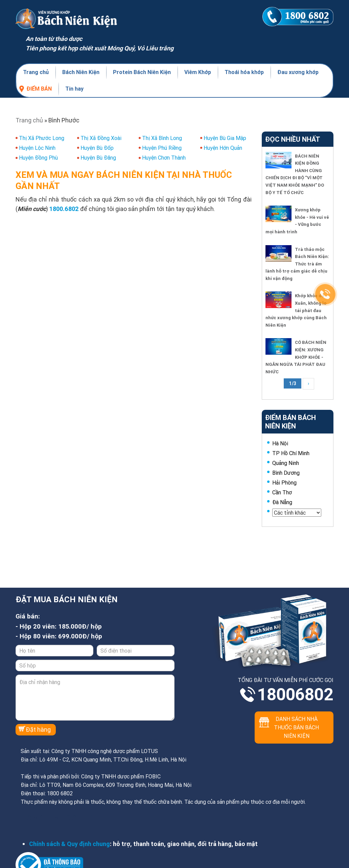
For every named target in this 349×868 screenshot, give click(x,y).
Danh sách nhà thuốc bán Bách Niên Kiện (296, 727)
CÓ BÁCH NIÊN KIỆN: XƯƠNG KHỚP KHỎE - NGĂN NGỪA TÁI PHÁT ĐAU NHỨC (296, 357)
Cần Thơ (282, 492)
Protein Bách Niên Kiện (142, 72)
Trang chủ (36, 72)
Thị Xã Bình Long (162, 138)
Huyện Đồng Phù (38, 158)
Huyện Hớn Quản (223, 148)
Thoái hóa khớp (244, 72)
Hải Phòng (284, 483)
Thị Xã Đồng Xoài (101, 138)
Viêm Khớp (198, 72)
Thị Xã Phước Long (42, 138)
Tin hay (74, 89)
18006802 (295, 695)
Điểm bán (39, 89)
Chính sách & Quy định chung (69, 844)
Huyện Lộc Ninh (37, 148)
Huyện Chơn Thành (164, 158)
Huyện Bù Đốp (97, 148)
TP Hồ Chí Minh (291, 453)
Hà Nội (280, 443)
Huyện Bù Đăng (98, 158)
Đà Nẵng (282, 502)
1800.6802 (64, 209)
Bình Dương (286, 473)
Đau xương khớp (298, 72)
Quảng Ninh (286, 463)
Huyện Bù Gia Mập (225, 138)
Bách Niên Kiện (81, 72)
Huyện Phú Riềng (162, 148)
